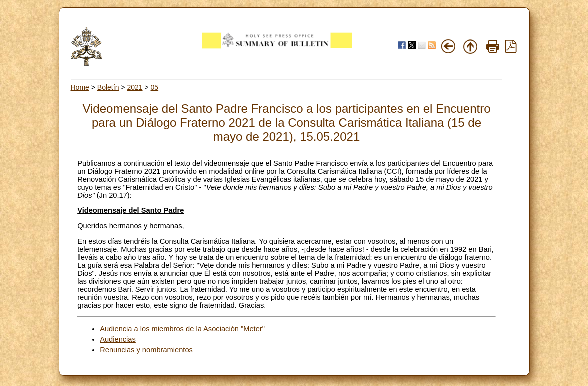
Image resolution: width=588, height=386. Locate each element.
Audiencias (118, 339)
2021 (134, 87)
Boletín (108, 87)
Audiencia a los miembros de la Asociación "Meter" (182, 329)
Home (80, 87)
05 (155, 87)
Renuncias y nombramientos (146, 350)
